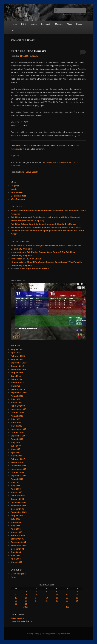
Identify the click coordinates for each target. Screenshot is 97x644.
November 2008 (18, 409)
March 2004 (16, 562)
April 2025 (16, 353)
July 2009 (16, 399)
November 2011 (18, 369)
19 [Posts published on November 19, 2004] (57, 598)
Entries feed (17, 192)
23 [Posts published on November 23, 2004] (26, 601)
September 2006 (19, 476)
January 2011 (17, 383)
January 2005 (17, 539)
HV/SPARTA (17, 259)
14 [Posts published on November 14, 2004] (77, 595)
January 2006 (17, 499)
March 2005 (16, 532)
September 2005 (19, 512)
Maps (69, 24)
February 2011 (18, 379)
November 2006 (18, 469)
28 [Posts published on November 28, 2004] (77, 601)
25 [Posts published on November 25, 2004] (47, 601)
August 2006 (17, 479)
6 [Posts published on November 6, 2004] (67, 592)
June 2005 (16, 522)
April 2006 (16, 489)
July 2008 (16, 419)
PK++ (24, 24)
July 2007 (16, 443)
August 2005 (17, 516)
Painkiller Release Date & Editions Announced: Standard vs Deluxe (43, 224)
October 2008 (17, 412)
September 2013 (19, 363)
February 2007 (18, 459)
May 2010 (15, 386)
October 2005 (17, 509)
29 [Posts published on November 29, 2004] (16, 604)
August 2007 (17, 439)
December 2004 (18, 542)
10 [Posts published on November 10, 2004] (36, 595)
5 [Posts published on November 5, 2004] (57, 592)
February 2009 (18, 406)
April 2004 (16, 559)
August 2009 (17, 396)
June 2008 (16, 423)
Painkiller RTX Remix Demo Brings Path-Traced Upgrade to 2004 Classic (46, 227)
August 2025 (17, 349)
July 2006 (16, 482)
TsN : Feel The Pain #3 (28, 51)
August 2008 (17, 416)
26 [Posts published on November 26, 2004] (57, 601)
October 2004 (17, 549)
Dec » (68, 607)
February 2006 (18, 496)
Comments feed (19, 196)
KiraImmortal (17, 262)
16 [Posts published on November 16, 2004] (26, 598)
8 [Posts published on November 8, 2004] (16, 595)
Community (46, 24)
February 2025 (18, 356)
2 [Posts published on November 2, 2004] (26, 592)
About (14, 30)
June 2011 (16, 376)
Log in (14, 189)
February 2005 (18, 536)
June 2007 (16, 446)
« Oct (25, 607)
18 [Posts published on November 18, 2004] (47, 598)
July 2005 (16, 519)
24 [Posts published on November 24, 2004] (36, 601)
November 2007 (18, 429)
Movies (34, 24)
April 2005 (16, 529)
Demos (79, 24)
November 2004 (18, 545)
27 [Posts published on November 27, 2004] (67, 601)
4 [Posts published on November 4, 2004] (47, 592)
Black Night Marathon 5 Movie (35, 269)
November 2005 (18, 506)
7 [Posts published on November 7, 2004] (77, 592)
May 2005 (15, 526)
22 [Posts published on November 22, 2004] (16, 601)
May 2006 (15, 486)
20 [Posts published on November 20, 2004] (67, 598)
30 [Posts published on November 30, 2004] (26, 604)
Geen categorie (18, 574)
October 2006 (17, 472)
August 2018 (17, 359)
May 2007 (15, 449)
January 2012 (17, 366)
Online (17, 618)
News (22, 172)
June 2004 (16, 552)
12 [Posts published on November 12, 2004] (57, 595)
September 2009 (19, 393)
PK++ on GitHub (34, 259)
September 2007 (19, 436)
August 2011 (17, 373)
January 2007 (17, 462)
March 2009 (16, 403)
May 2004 (15, 555)
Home (14, 24)
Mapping (59, 24)
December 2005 (18, 502)
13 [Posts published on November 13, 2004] (67, 595)
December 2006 (18, 466)
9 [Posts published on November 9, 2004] (26, 595)
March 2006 (16, 492)
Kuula (35, 56)
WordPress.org (18, 199)
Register (15, 186)
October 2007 (17, 432)
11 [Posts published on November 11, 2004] (47, 595)
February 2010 (18, 389)
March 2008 (16, 426)
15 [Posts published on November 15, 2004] (16, 598)
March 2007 (16, 456)
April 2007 (16, 452)
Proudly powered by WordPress (56, 634)
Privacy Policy (33, 634)
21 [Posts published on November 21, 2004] (77, 598)
